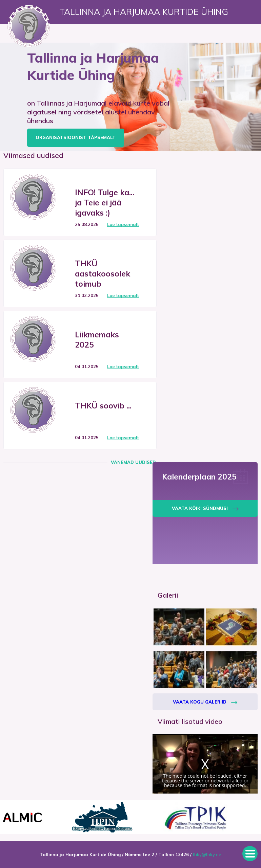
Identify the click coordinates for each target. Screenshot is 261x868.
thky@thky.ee (207, 854)
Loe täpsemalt (123, 224)
